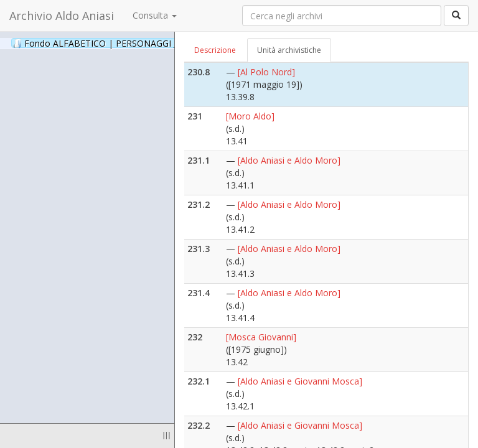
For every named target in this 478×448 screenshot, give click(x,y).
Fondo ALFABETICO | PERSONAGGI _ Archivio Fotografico (151, 43)
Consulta (155, 15)
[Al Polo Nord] (266, 72)
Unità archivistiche (289, 50)
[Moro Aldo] (250, 116)
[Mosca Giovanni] (261, 337)
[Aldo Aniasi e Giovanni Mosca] (300, 381)
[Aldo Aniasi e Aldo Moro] (289, 160)
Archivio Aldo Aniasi (62, 16)
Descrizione (215, 50)
